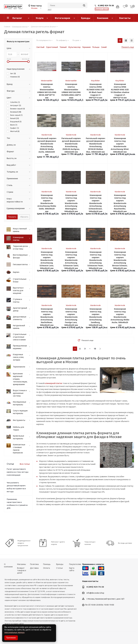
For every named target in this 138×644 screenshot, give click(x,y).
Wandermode (47, 135)
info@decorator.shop (95, 593)
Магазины (21, 564)
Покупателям (75, 564)
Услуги (40, 18)
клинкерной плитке (54, 383)
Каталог (17, 18)
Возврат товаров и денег (22, 570)
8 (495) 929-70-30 (106, 5)
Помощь (47, 564)
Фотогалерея (62, 18)
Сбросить (24, 217)
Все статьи (25, 464)
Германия (86, 47)
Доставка (34, 568)
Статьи (59, 568)
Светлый (40, 47)
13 (95, 349)
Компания (103, 18)
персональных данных (14, 632)
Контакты (125, 18)
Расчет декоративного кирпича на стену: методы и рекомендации (18, 472)
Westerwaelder (47, 81)
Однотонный (52, 47)
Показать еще (128, 47)
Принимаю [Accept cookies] (11, 638)
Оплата (46, 568)
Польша (96, 47)
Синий (104, 47)
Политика (34, 564)
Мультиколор (74, 47)
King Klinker (95, 81)
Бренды (86, 18)
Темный (63, 47)
